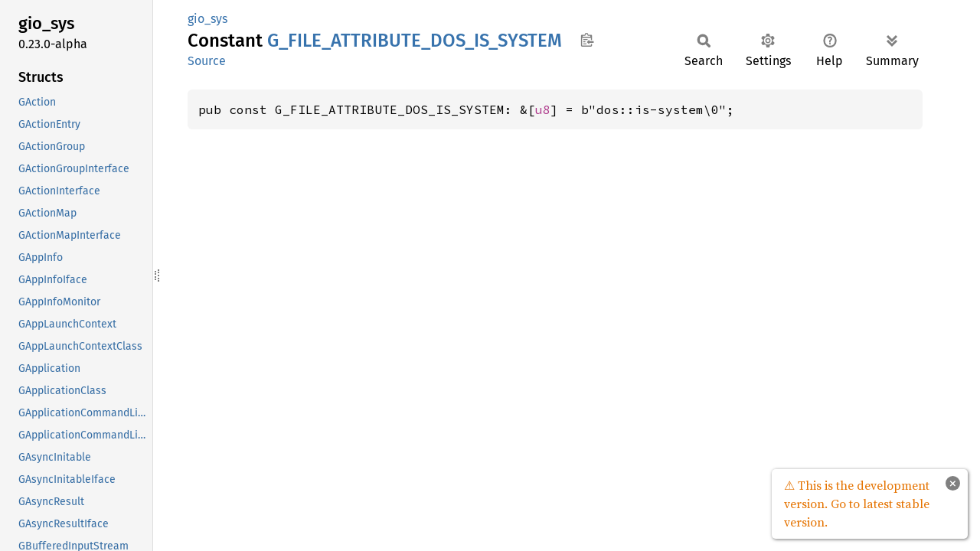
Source (207, 61)
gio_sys (207, 19)
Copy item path (587, 40)
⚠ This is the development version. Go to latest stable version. (857, 504)
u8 (543, 109)
